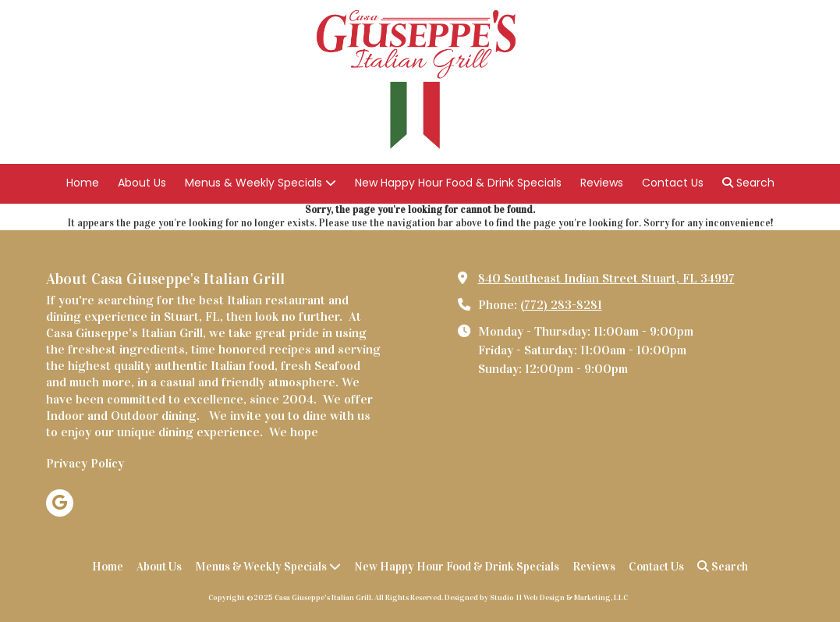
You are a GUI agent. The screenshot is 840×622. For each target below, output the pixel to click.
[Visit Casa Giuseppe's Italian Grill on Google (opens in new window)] (60, 503)
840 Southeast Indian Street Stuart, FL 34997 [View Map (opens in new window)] (606, 278)
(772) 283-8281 (561, 305)
